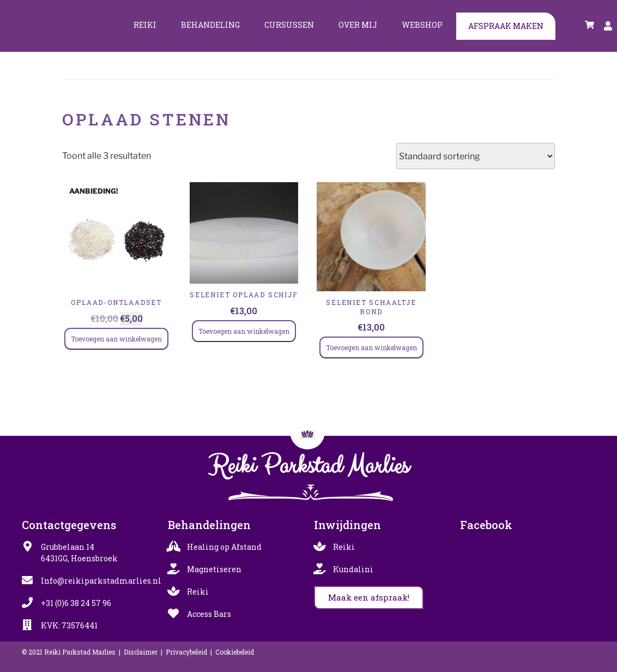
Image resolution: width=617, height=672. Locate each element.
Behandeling (210, 25)
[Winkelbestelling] (476, 156)
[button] (369, 598)
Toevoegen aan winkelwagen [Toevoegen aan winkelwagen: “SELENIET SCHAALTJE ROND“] (371, 347)
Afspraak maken (506, 26)
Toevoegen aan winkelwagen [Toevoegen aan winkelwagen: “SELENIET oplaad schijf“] (244, 331)
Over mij (358, 25)
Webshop (422, 25)
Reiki (145, 25)
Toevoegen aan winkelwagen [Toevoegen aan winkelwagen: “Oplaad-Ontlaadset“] (116, 339)
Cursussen (289, 25)
